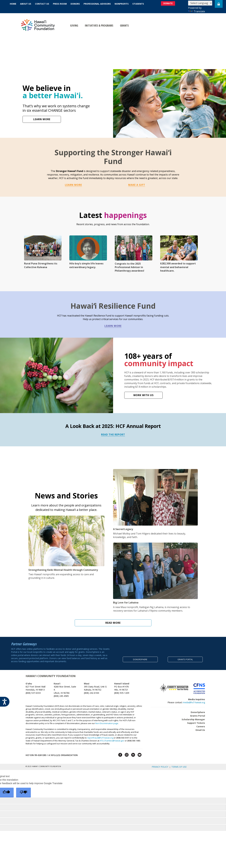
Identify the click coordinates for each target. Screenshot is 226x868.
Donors (75, 4)
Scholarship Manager (193, 717)
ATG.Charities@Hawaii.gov (112, 738)
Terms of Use (181, 764)
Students (138, 4)
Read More (113, 624)
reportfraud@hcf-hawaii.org (100, 736)
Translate (197, 11)
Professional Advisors (97, 4)
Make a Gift (137, 185)
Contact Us (42, 4)
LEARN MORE (42, 119)
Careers (201, 724)
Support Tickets (196, 721)
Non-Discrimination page (107, 721)
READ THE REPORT (113, 435)
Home (13, 4)
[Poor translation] (23, 789)
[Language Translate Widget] (200, 3)
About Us (26, 4)
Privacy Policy (166, 764)
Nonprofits (122, 4)
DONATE (172, 4)
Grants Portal (198, 714)
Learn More (73, 185)
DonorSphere (198, 710)
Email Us (200, 728)
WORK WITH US (143, 395)
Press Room (60, 4)
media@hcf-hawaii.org (194, 700)
